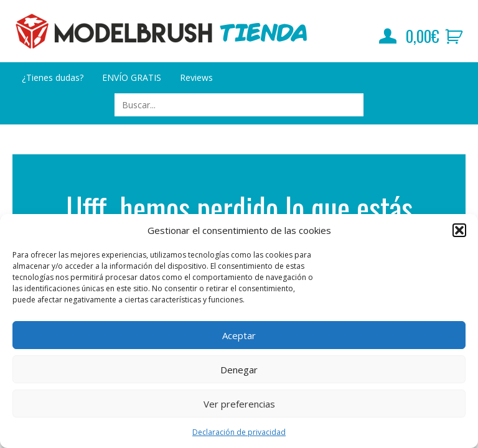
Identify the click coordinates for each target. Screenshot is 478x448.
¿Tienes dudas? (53, 77)
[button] (459, 230)
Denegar (239, 370)
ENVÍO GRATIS (132, 77)
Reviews (196, 77)
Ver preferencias (239, 404)
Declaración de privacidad (239, 432)
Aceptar (239, 335)
